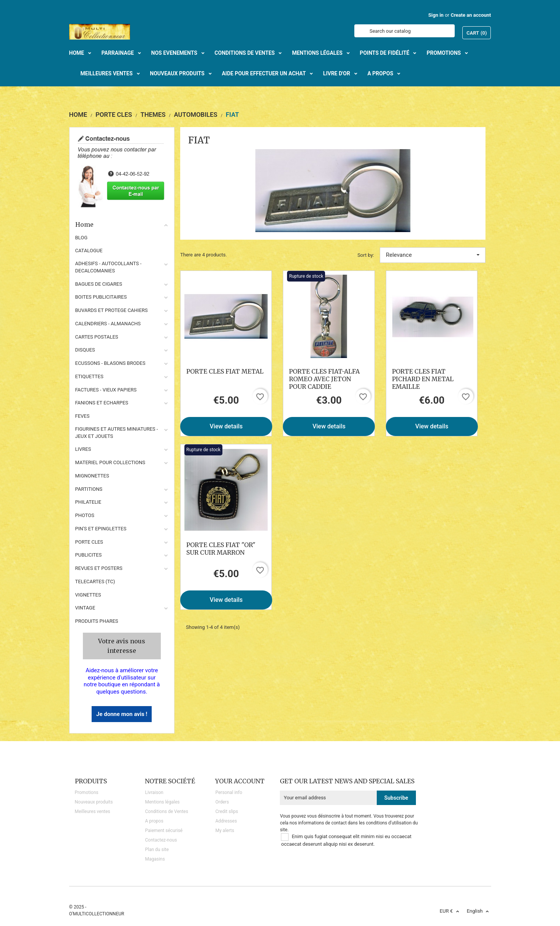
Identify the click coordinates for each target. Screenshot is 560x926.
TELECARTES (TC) (95, 582)
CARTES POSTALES (97, 337)
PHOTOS (85, 515)
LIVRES (83, 449)
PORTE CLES (89, 542)
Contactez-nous (161, 840)
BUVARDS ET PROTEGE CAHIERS (112, 310)
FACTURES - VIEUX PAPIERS (106, 390)
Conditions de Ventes (166, 811)
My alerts (224, 831)
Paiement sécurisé (164, 831)
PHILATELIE (88, 502)
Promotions (87, 792)
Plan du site (157, 850)
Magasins (155, 859)
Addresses (226, 821)
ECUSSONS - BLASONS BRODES (110, 363)
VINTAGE (85, 608)
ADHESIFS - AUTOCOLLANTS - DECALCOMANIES (109, 267)
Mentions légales (162, 802)
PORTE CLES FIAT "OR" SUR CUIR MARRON (221, 549)
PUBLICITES (89, 555)
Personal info (229, 792)
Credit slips (227, 811)
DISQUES (85, 350)
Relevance (433, 255)
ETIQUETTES (89, 376)
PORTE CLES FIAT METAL (225, 371)
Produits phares (97, 621)
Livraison (154, 792)
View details (226, 426)
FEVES (82, 416)
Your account (240, 781)
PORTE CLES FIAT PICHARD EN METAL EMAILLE (423, 379)
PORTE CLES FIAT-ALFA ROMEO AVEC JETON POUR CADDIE (324, 379)
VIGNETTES (88, 595)
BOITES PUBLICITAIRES (101, 297)
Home (122, 224)
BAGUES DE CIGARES (99, 284)
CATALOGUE (89, 251)
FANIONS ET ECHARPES (102, 403)
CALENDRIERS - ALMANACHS (108, 324)
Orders (222, 802)
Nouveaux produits (94, 802)
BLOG (82, 238)
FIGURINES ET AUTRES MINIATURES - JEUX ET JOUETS (117, 433)
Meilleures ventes (93, 811)
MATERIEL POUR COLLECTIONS (110, 462)
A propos (154, 821)
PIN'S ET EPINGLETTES (101, 529)
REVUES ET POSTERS (99, 568)
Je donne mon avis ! (122, 714)
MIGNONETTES (92, 476)
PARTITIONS (89, 489)
